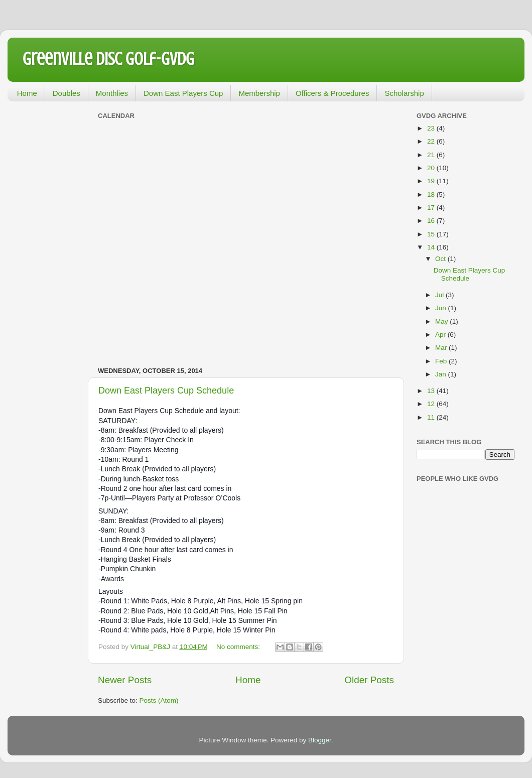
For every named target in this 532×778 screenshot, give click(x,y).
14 (432, 247)
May (442, 321)
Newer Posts (125, 680)
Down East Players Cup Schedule (166, 391)
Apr (441, 335)
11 (432, 417)
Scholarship (404, 93)
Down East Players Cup (183, 93)
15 (432, 234)
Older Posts (369, 680)
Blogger (320, 740)
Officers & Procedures (332, 93)
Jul (440, 295)
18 (432, 194)
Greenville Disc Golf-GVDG (108, 59)
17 (432, 208)
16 (432, 221)
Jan (442, 374)
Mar (442, 348)
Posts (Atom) (159, 700)
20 (432, 168)
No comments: (239, 647)
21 (432, 155)
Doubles (66, 93)
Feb (442, 361)
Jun (442, 308)
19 (432, 181)
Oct (441, 259)
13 (432, 391)
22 (432, 141)
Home (27, 93)
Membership (259, 93)
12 (432, 404)
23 (432, 128)
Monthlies (112, 93)
